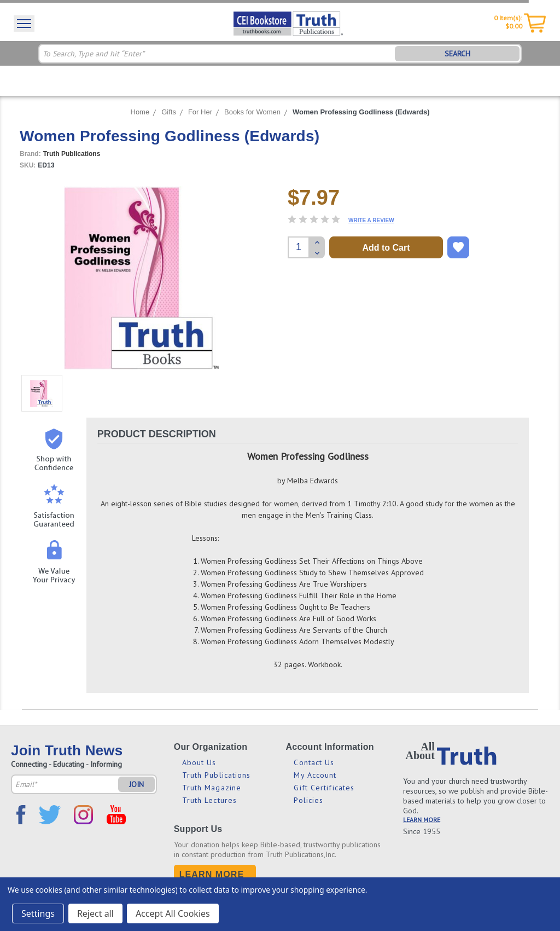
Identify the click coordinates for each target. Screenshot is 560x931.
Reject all (95, 913)
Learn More (212, 874)
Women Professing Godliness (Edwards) (361, 112)
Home (140, 112)
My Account (315, 775)
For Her (200, 112)
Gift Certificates (324, 788)
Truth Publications (217, 775)
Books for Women (252, 112)
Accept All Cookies (173, 913)
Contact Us (314, 762)
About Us (199, 762)
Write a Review (371, 220)
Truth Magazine (212, 788)
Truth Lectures (209, 800)
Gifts (169, 112)
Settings (38, 913)
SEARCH (457, 54)
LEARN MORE (422, 820)
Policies (308, 800)
